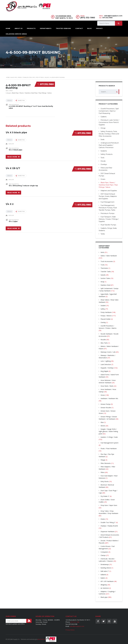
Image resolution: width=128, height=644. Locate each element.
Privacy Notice (70, 630)
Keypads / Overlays (107, 368)
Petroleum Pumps (107, 213)
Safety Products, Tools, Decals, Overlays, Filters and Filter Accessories (109, 134)
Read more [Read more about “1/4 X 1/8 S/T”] (12, 192)
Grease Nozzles (106, 408)
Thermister (104, 268)
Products (31, 28)
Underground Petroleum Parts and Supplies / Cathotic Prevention (109, 145)
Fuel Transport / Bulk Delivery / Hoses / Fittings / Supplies (109, 219)
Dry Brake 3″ (105, 496)
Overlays (104, 164)
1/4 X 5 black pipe (16, 132)
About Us (19, 28)
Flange (103, 460)
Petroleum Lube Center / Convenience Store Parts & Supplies (109, 122)
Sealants (104, 151)
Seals (102, 139)
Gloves (103, 426)
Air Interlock (105, 588)
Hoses (103, 179)
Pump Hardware (106, 312)
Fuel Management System (110, 443)
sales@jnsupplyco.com (113, 16)
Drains (103, 519)
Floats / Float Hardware (109, 448)
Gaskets (104, 117)
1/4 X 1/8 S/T (13, 167)
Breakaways (105, 564)
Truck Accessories (107, 261)
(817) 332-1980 (88, 18)
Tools (102, 158)
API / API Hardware (107, 581)
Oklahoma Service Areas (16, 34)
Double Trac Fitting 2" (108, 522)
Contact (79, 28)
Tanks (103, 234)
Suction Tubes (105, 278)
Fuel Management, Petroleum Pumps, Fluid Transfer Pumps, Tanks (108, 208)
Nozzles (103, 340)
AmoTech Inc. (42, 639)
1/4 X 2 (10, 203)
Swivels (103, 275)
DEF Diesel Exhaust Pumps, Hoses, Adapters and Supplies (108, 196)
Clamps (103, 555)
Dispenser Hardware (108, 531)
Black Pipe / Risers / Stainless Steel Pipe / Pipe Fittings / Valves (30, 77)
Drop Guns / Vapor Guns (109, 505)
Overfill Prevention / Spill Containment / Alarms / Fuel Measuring (109, 111)
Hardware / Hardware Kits (109, 398)
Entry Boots (105, 481)
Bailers (103, 578)
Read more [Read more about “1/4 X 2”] (12, 228)
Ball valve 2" (105, 571)
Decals (103, 161)
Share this (20, 100)
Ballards (103, 575)
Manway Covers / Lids (108, 352)
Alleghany (104, 585)
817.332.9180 (108, 18)
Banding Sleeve (106, 568)
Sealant (103, 306)
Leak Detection (106, 364)
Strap (102, 282)
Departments (46, 28)
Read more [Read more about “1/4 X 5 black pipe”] (12, 156)
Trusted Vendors (63, 28)
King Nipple (104, 371)
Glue (102, 422)
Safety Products (107, 154)
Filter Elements (106, 463)
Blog (89, 28)
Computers (104, 552)
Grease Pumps (106, 404)
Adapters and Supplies (109, 191)
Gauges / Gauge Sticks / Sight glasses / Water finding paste (108, 431)
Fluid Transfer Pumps (108, 225)
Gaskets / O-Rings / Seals (109, 437)
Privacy (99, 28)
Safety (103, 309)
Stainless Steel (105, 285)
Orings (103, 128)
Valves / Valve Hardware (109, 256)
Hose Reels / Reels (107, 386)
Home (8, 28)
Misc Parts (104, 343)
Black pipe (104, 597)
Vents (102, 252)
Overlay (103, 322)
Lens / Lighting (106, 361)
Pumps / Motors (106, 316)
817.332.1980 (47, 84)
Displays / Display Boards (109, 526)
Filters (103, 472)
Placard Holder (106, 319)
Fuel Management (107, 202)
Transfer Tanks (106, 272)
